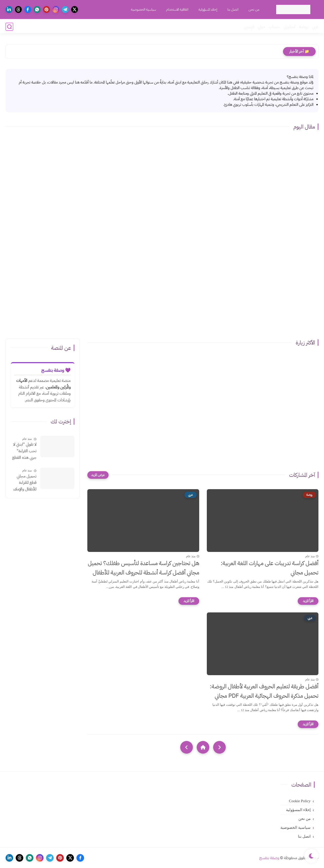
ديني (262, 27)
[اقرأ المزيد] (308, 601)
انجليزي (290, 27)
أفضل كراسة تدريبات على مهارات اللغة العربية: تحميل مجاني (270, 568)
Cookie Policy (300, 801)
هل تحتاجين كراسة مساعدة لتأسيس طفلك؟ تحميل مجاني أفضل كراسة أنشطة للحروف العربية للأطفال (144, 568)
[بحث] (9, 27)
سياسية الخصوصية (143, 9)
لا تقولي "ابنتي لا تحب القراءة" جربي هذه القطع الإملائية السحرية (24, 451)
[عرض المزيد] (98, 475)
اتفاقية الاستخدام (177, 9)
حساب (274, 27)
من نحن (254, 9)
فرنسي (249, 27)
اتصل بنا (232, 9)
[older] (219, 747)
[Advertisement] (162, 293)
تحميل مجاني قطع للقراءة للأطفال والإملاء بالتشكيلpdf (25, 483)
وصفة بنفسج (269, 858)
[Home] (203, 747)
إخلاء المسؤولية (207, 9)
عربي (315, 27)
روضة (304, 27)
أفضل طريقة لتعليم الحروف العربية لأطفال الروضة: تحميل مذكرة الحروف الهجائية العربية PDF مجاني (264, 691)
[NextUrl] (187, 747)
